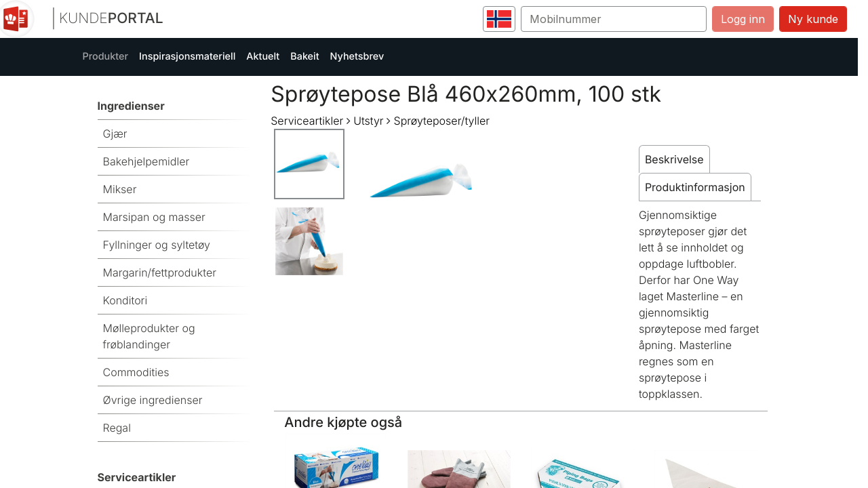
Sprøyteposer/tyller (442, 121)
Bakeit (304, 57)
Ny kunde (813, 19)
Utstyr (368, 121)
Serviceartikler (307, 121)
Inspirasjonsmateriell (187, 57)
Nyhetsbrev (357, 57)
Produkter (106, 57)
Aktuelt (263, 57)
